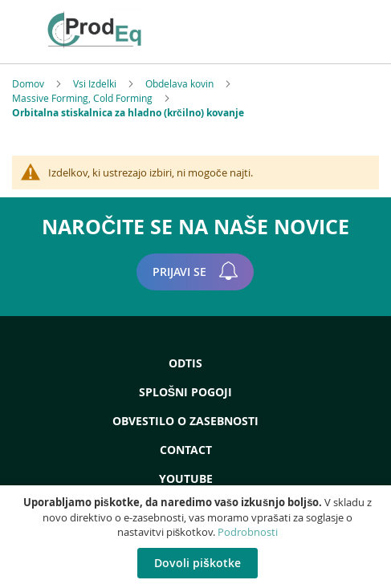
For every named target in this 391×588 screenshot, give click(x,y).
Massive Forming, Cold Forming (83, 98)
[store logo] (118, 30)
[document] (198, 537)
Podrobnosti (248, 532)
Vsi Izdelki (96, 83)
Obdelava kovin (181, 83)
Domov (29, 83)
